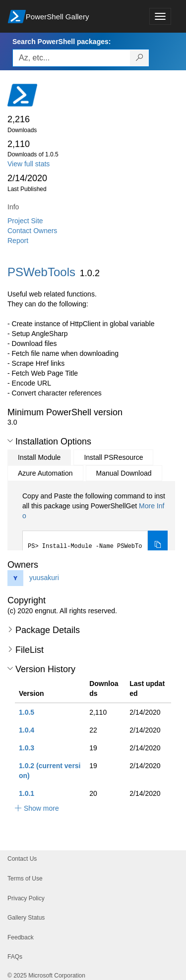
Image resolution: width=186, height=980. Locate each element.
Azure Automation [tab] (45, 473)
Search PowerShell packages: (62, 42)
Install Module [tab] (39, 457)
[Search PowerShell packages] (140, 58)
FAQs (15, 957)
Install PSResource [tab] (113, 457)
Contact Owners (32, 231)
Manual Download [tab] (124, 473)
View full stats (29, 164)
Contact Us (22, 859)
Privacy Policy (26, 898)
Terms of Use (25, 879)
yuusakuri (44, 578)
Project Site (25, 221)
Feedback (21, 937)
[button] (10, 441)
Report (18, 241)
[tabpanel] (95, 526)
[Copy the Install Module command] (158, 545)
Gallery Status (26, 918)
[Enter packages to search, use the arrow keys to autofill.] (71, 58)
